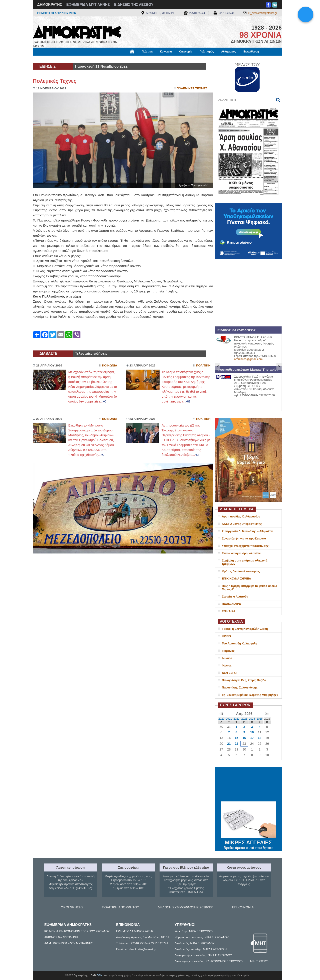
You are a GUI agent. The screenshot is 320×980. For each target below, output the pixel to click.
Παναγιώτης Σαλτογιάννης (240, 687)
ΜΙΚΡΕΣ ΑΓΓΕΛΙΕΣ (248, 842)
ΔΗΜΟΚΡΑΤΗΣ (50, 5)
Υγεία (108, 59)
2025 (260, 719)
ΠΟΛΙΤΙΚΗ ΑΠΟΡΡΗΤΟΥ (121, 907)
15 (236, 738)
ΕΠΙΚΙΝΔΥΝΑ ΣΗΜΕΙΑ (237, 579)
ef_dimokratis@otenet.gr (263, 13)
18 (260, 738)
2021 (229, 719)
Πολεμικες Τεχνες (192, 88)
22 (236, 744)
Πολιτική (147, 52)
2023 (244, 719)
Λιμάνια (227, 658)
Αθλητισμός (229, 52)
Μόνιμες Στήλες (46, 59)
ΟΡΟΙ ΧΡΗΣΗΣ (72, 907)
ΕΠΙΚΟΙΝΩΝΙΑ (243, 907)
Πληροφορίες (162, 59)
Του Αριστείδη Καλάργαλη (240, 643)
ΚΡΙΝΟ (227, 636)
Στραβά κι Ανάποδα (235, 597)
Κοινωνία (166, 52)
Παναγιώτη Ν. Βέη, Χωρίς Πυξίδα (244, 680)
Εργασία (68, 59)
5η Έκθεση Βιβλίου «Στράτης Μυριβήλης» (250, 695)
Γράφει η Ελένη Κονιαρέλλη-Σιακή (245, 629)
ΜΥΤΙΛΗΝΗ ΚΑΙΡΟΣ (248, 785)
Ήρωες (227, 665)
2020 (221, 719)
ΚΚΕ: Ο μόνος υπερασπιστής (242, 524)
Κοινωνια (110, 365)
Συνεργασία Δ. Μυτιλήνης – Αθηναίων (247, 531)
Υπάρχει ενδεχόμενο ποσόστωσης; (246, 546)
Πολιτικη (203, 365)
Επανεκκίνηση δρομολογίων (241, 553)
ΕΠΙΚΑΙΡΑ (229, 611)
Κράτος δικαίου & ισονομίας (241, 571)
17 (252, 738)
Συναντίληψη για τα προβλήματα (244, 538)
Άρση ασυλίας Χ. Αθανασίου (241, 516)
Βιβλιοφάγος (89, 59)
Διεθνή (142, 59)
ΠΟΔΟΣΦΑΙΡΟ (232, 604)
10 (252, 732)
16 (244, 738)
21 (229, 744)
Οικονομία (186, 52)
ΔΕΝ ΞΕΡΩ (229, 673)
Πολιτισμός (207, 52)
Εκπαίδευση (251, 52)
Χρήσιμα (125, 59)
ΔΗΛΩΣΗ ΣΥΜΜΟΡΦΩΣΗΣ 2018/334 (186, 907)
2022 (237, 719)
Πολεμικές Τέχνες (55, 81)
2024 (252, 719)
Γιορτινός (228, 651)
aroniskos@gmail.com (248, 359)
